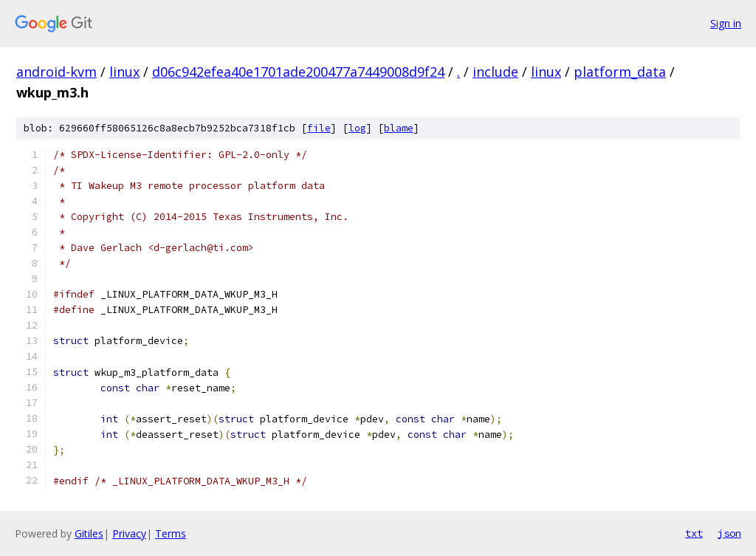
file (319, 128)
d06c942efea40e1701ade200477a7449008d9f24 (298, 72)
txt (694, 533)
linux (124, 72)
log (357, 128)
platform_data (620, 72)
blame (399, 128)
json (729, 533)
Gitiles (89, 533)
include (495, 72)
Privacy (129, 533)
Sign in (726, 23)
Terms (171, 533)
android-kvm (56, 72)
